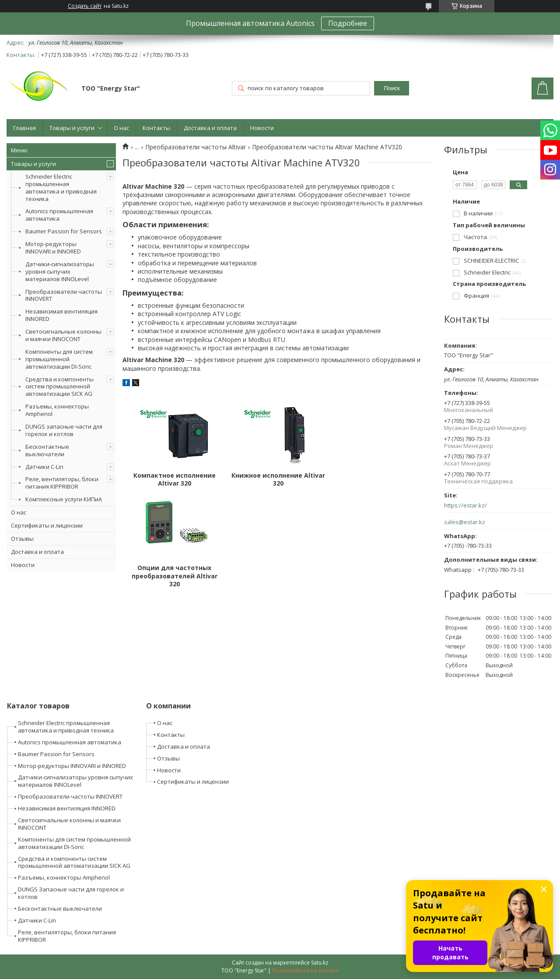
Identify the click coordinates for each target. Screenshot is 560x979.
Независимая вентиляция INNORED (61, 315)
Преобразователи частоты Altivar (196, 147)
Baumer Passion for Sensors (64, 231)
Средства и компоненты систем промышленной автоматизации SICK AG (59, 387)
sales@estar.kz (465, 522)
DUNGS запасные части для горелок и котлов (64, 430)
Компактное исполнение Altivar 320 (174, 479)
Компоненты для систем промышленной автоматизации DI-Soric (59, 359)
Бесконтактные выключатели (47, 450)
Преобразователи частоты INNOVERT (64, 295)
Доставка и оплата (210, 128)
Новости (262, 128)
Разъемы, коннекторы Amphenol (57, 410)
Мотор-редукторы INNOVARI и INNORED (53, 248)
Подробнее (348, 23)
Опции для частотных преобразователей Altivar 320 (381, 483)
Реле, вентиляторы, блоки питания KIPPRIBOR (62, 483)
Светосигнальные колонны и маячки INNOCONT (63, 335)
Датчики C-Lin (44, 467)
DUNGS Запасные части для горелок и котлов (71, 893)
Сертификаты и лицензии (47, 525)
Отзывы (22, 539)
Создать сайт (85, 6)
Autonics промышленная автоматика (59, 215)
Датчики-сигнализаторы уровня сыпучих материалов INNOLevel (60, 271)
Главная (24, 128)
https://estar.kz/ (465, 505)
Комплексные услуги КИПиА (64, 499)
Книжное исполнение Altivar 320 (278, 479)
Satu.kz (320, 963)
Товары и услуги (72, 128)
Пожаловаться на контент (306, 970)
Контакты (156, 128)
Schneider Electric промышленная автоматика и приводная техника (61, 188)
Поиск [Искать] (392, 88)
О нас (121, 128)
